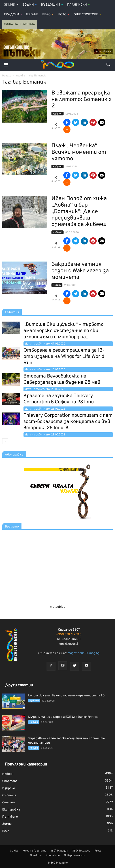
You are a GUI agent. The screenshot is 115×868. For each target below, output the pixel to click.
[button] (109, 65)
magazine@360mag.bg (84, 653)
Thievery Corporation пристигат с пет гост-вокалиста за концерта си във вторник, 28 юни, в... (68, 422)
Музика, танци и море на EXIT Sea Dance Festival (63, 717)
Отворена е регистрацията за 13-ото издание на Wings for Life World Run (64, 357)
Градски (13, 15)
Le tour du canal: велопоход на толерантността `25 (66, 696)
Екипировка (11, 810)
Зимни (11, 5)
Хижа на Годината (20, 24)
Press (98, 851)
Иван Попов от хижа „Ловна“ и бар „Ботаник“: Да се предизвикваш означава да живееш (79, 212)
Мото (64, 15)
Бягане (32, 15)
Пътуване (10, 817)
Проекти (36, 856)
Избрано (57, 114)
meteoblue (58, 607)
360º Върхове (81, 851)
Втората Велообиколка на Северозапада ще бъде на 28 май (62, 379)
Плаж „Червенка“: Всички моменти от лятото (79, 152)
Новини (57, 285)
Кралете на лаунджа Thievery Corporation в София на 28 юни (59, 399)
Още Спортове (87, 15)
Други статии (19, 685)
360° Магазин (59, 851)
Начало (7, 76)
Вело (48, 15)
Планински (78, 5)
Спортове (10, 781)
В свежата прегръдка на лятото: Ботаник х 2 (82, 100)
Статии (9, 803)
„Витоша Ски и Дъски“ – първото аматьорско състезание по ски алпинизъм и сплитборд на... (64, 331)
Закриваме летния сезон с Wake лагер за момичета (80, 271)
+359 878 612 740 (69, 635)
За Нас (14, 851)
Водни (30, 5)
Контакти (53, 856)
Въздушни (52, 5)
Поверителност (75, 856)
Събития (12, 312)
